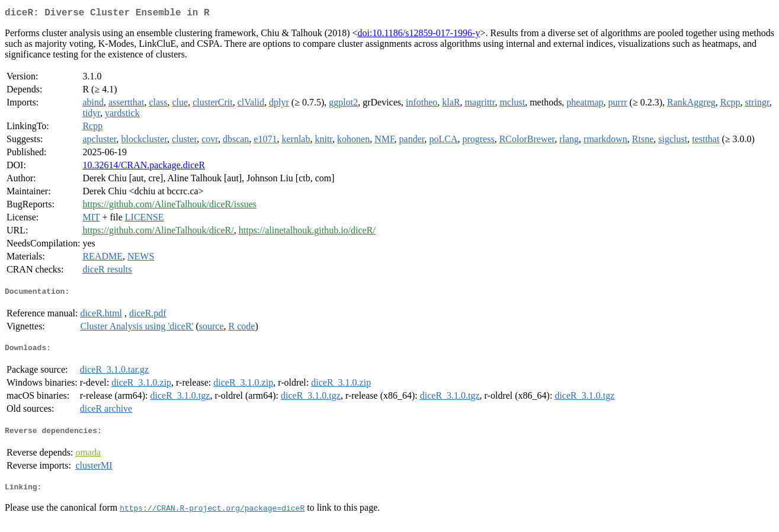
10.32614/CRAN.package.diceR (144, 167)
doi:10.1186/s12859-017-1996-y (419, 35)
